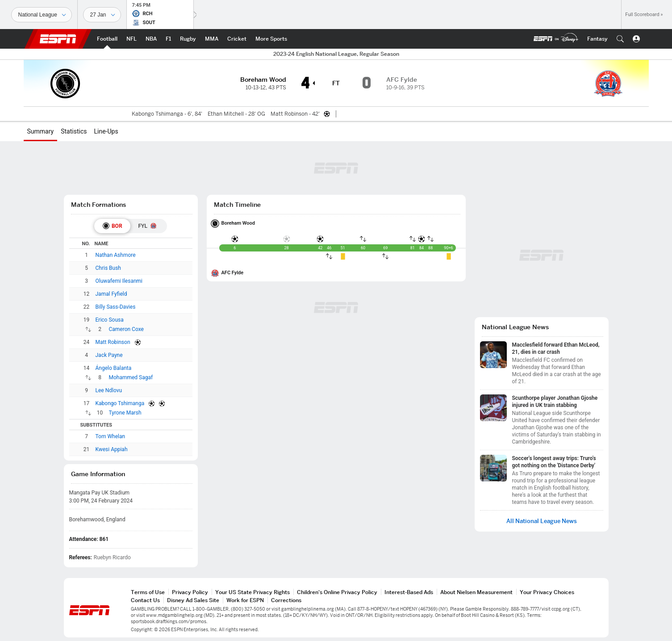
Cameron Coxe (126, 329)
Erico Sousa (110, 320)
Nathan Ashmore (116, 255)
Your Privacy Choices (547, 592)
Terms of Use (148, 592)
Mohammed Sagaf (131, 377)
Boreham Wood (238, 223)
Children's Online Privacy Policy (337, 592)
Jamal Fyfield (111, 294)
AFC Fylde (233, 273)
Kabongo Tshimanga (120, 403)
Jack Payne (109, 355)
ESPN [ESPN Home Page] (58, 39)
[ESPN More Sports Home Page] (271, 39)
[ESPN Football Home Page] (107, 39)
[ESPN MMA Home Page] (212, 39)
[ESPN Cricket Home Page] (237, 39)
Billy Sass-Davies (116, 307)
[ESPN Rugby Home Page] (188, 39)
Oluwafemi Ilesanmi (119, 281)
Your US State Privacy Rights (253, 592)
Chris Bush (108, 268)
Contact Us (145, 600)
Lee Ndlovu (109, 390)
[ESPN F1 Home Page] (168, 39)
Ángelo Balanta (114, 368)
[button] (620, 39)
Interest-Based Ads (409, 592)
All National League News (542, 521)
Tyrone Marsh (125, 413)
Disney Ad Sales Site (193, 600)
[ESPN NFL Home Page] (131, 39)
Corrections (286, 600)
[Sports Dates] (102, 15)
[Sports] (42, 15)
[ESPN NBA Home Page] (151, 39)
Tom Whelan (111, 436)
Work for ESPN (245, 600)
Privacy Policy (190, 592)
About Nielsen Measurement (476, 592)
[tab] (112, 226)
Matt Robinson (113, 342)
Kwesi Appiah (112, 449)
